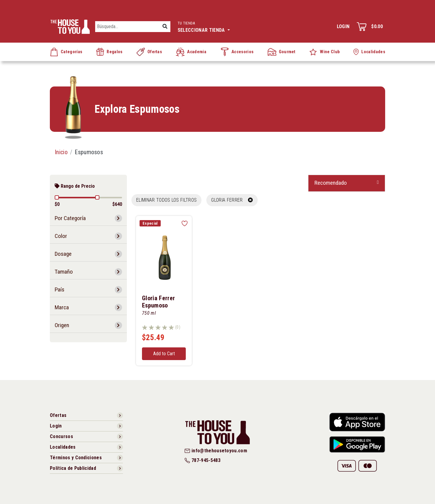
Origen (62, 325)
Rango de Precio (75, 186)
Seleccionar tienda (204, 26)
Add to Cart (164, 354)
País (60, 289)
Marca (62, 307)
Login (343, 26)
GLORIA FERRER (232, 200)
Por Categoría (70, 218)
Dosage (63, 254)
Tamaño (64, 272)
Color (61, 236)
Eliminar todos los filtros (166, 200)
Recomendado (331, 183)
